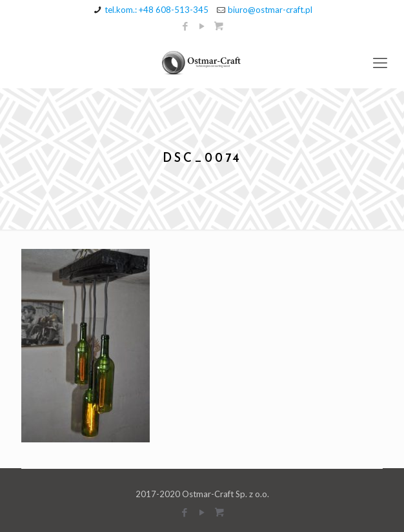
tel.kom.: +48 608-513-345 (157, 10)
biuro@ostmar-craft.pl (270, 10)
